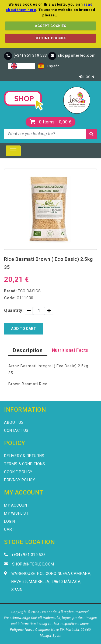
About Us (14, 422)
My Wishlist (16, 513)
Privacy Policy (20, 480)
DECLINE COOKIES (50, 38)
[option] (49, 66)
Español (49, 66)
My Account (17, 505)
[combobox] (22, 66)
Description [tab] (28, 350)
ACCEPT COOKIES (50, 26)
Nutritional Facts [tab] (70, 350)
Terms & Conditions (25, 464)
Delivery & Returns (24, 456)
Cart (9, 529)
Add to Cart (24, 329)
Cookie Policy (18, 472)
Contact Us (16, 430)
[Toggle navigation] (13, 151)
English (22, 66)
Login (87, 77)
